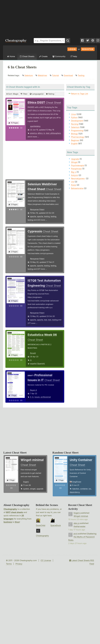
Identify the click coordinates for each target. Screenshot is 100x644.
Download (68, 75)
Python (74, 117)
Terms (9, 564)
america (33, 133)
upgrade (40, 489)
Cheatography (10, 509)
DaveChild (41, 525)
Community (59, 56)
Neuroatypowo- (78, 179)
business (8, 522)
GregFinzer (77, 482)
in (44, 133)
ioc (90, 489)
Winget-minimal (81, 516)
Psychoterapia (78, 165)
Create (43, 56)
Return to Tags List (80, 94)
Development (77, 121)
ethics (40, 133)
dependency (75, 492)
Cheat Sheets (27, 56)
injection (76, 489)
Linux (74, 114)
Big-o (74, 172)
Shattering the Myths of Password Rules (82, 537)
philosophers (56, 133)
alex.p (76, 523)
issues (37, 397)
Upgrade (75, 159)
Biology (74, 134)
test (46, 320)
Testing (81, 75)
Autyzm (75, 175)
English (74, 144)
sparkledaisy (35, 126)
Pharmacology (78, 137)
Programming (77, 131)
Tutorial (55, 75)
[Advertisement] (32, 18)
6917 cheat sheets (14, 512)
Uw (73, 182)
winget (33, 489)
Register (88, 49)
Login (72, 49)
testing (47, 216)
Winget (74, 162)
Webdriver (42, 75)
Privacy (19, 564)
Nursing (75, 124)
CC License (46, 560)
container (84, 489)
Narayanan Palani (37, 209)
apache (33, 216)
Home (11, 56)
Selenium (29, 75)
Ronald (33, 353)
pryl (75, 534)
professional (46, 397)
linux (17, 522)
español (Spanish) (38, 364)
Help (74, 56)
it (31, 397)
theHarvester (79, 526)
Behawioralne (77, 188)
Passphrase (76, 169)
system (26, 489)
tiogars (26, 482)
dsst (48, 133)
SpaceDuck (56, 525)
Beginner (75, 140)
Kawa (74, 185)
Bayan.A (33, 390)
